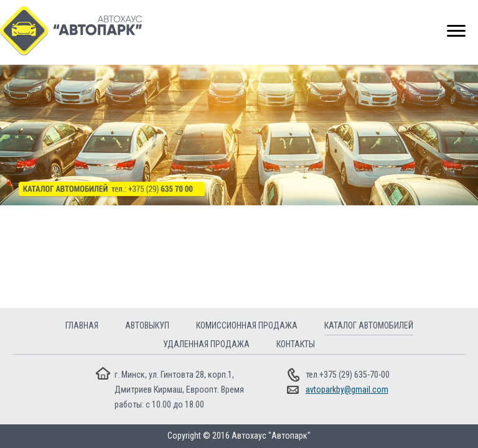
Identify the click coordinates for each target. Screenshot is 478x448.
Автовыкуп (147, 325)
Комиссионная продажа (247, 325)
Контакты (296, 344)
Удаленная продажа (206, 344)
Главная (82, 325)
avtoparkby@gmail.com (347, 390)
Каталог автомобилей (369, 325)
